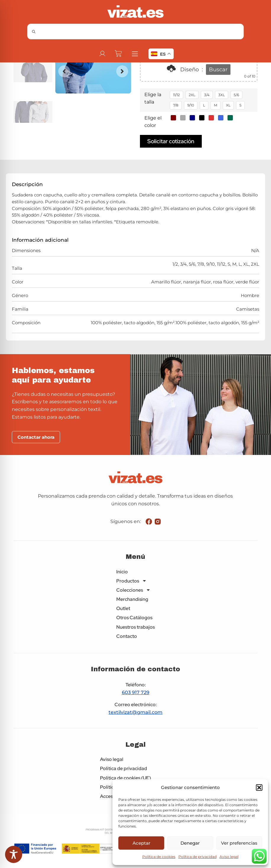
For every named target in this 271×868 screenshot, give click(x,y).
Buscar (218, 70)
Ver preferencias (239, 843)
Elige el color (153, 122)
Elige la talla (153, 98)
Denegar (190, 843)
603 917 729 (136, 692)
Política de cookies (159, 857)
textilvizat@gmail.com (135, 712)
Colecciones (133, 590)
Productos (132, 581)
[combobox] (136, 32)
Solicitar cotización (171, 141)
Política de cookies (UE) (125, 778)
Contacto (127, 636)
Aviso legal (229, 857)
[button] (259, 788)
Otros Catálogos (134, 618)
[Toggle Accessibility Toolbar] (14, 854)
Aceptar (141, 843)
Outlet (123, 608)
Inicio (122, 572)
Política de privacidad (197, 857)
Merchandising (132, 599)
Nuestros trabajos (135, 627)
